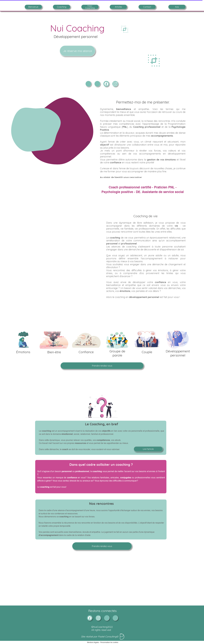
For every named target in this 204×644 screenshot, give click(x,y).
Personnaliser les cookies (109, 642)
